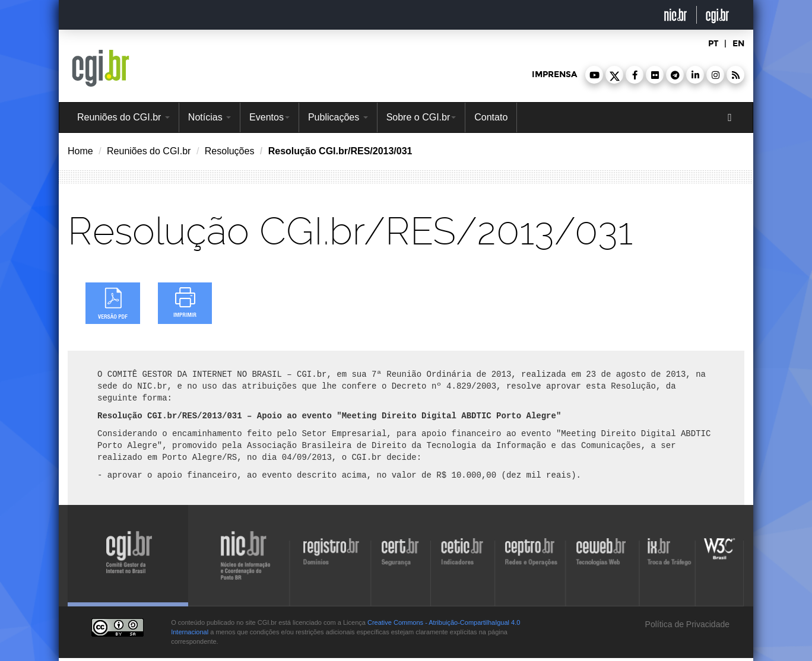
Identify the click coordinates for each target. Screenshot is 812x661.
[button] (594, 75)
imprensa (554, 74)
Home (80, 151)
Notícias (210, 117)
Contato (491, 117)
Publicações (338, 117)
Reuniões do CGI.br (123, 117)
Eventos (269, 117)
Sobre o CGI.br (421, 117)
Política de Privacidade (686, 624)
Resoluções (230, 151)
